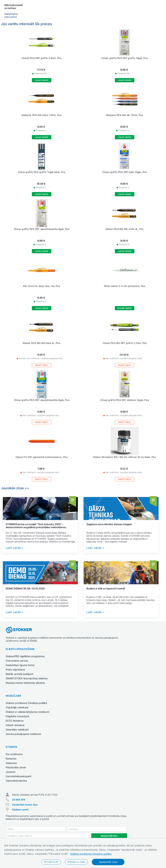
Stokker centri (20, 810)
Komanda (11, 759)
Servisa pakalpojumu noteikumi (23, 734)
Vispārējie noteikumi (17, 707)
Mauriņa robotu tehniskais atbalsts (25, 683)
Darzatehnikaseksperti (18, 776)
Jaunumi (10, 772)
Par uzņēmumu (14, 754)
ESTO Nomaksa (15, 721)
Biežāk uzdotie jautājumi (19, 674)
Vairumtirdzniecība (16, 781)
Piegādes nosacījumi (17, 716)
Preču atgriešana (15, 669)
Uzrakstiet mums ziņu (25, 805)
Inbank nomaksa (15, 725)
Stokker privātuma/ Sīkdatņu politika (91, 854)
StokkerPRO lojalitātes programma (25, 656)
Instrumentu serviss (17, 661)
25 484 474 (19, 800)
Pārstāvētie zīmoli (16, 767)
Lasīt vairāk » (14, 548)
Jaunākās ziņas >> (15, 488)
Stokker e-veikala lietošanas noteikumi (27, 712)
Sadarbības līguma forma (20, 665)
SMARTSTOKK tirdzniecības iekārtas (27, 678)
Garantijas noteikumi (17, 729)
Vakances (11, 763)
